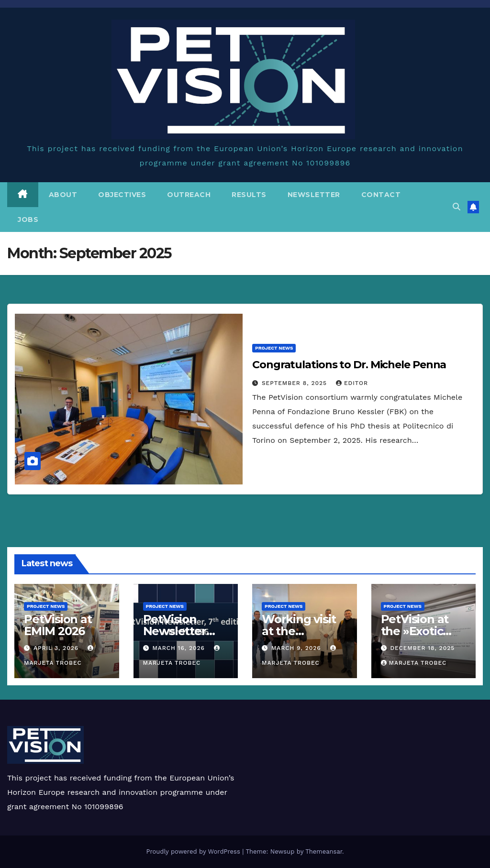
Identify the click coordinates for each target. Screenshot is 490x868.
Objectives (122, 195)
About (63, 195)
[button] (457, 207)
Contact (381, 195)
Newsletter (314, 195)
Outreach (189, 195)
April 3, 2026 (57, 648)
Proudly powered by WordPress (194, 852)
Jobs (28, 220)
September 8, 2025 (295, 383)
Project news (274, 348)
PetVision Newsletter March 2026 (176, 631)
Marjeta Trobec (414, 663)
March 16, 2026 (179, 648)
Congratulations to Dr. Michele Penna (349, 365)
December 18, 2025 (422, 648)
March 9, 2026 (297, 648)
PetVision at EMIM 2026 (58, 625)
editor (352, 383)
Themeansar (324, 852)
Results (249, 195)
